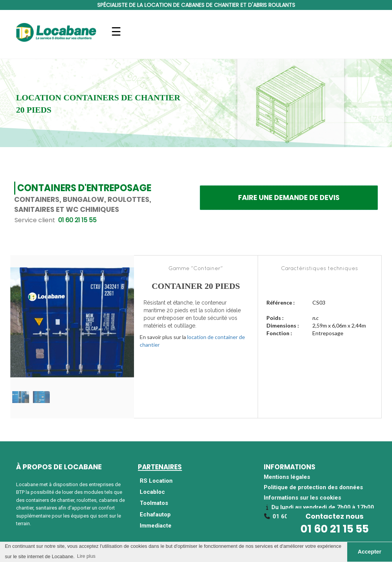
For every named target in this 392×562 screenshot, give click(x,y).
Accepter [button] (370, 552)
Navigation (116, 36)
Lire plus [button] (86, 556)
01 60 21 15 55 (335, 529)
